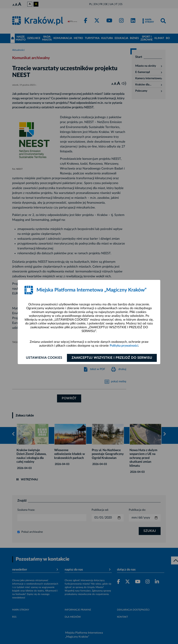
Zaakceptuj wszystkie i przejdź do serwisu (112, 358)
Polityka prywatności (124, 346)
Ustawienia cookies (44, 358)
